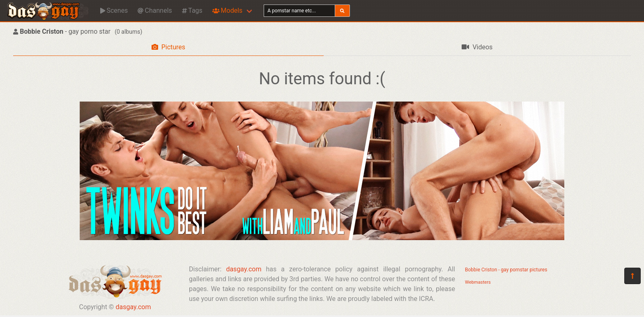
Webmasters (478, 282)
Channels (155, 10)
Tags (192, 10)
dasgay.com (133, 307)
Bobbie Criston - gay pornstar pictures (506, 270)
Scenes (114, 10)
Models (227, 10)
